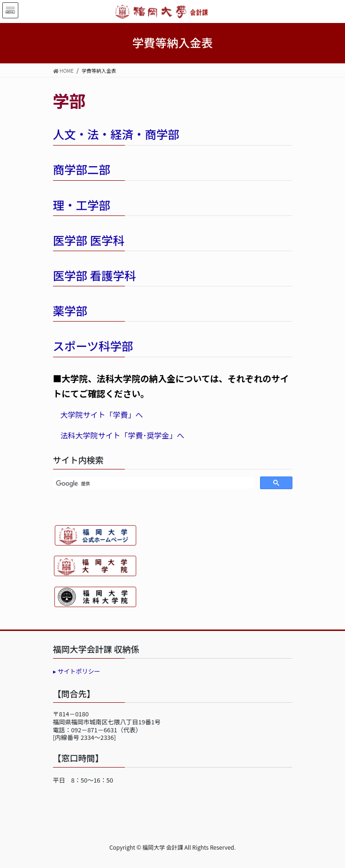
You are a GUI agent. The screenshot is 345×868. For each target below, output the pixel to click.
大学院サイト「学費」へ (102, 415)
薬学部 (70, 311)
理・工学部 (82, 205)
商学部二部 (82, 169)
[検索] (152, 484)
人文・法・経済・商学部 (116, 134)
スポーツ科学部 (93, 346)
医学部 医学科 (89, 240)
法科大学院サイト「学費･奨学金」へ (123, 435)
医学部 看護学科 (95, 275)
